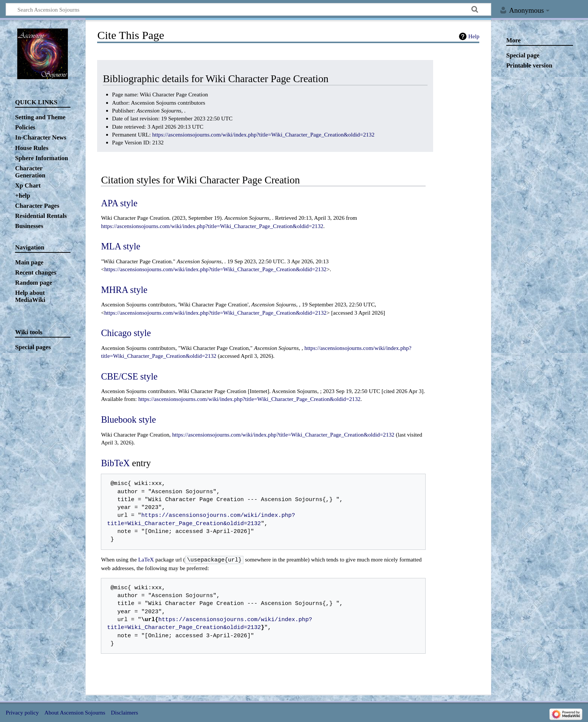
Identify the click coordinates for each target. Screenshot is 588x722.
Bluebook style (128, 420)
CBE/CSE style (129, 376)
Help (474, 36)
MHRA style (124, 290)
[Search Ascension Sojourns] (248, 9)
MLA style (121, 246)
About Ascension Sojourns (75, 712)
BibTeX (115, 463)
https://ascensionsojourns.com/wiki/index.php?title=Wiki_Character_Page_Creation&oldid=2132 (263, 134)
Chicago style (126, 333)
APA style (119, 203)
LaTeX (146, 559)
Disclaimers (125, 712)
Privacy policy (22, 712)
